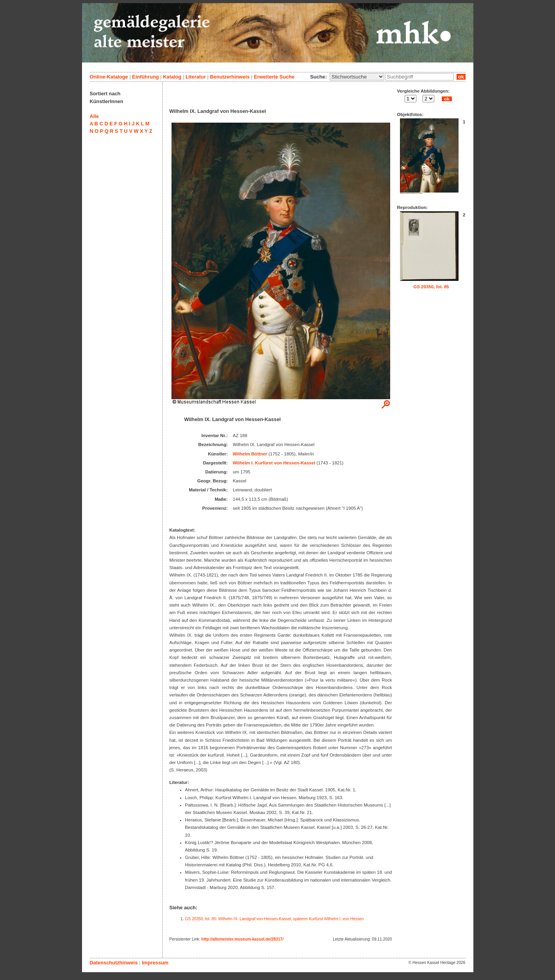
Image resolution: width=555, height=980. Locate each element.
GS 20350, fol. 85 (431, 287)
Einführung (145, 77)
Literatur (196, 77)
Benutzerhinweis (230, 77)
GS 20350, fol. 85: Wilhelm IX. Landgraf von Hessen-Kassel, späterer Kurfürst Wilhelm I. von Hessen (275, 919)
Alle (94, 116)
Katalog (172, 77)
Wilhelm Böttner (250, 454)
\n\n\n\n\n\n (357, 77)
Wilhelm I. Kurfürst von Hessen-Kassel (274, 463)
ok (461, 77)
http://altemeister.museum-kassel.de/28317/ (242, 939)
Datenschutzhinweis (114, 963)
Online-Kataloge (109, 77)
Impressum (155, 963)
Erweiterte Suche (274, 77)
